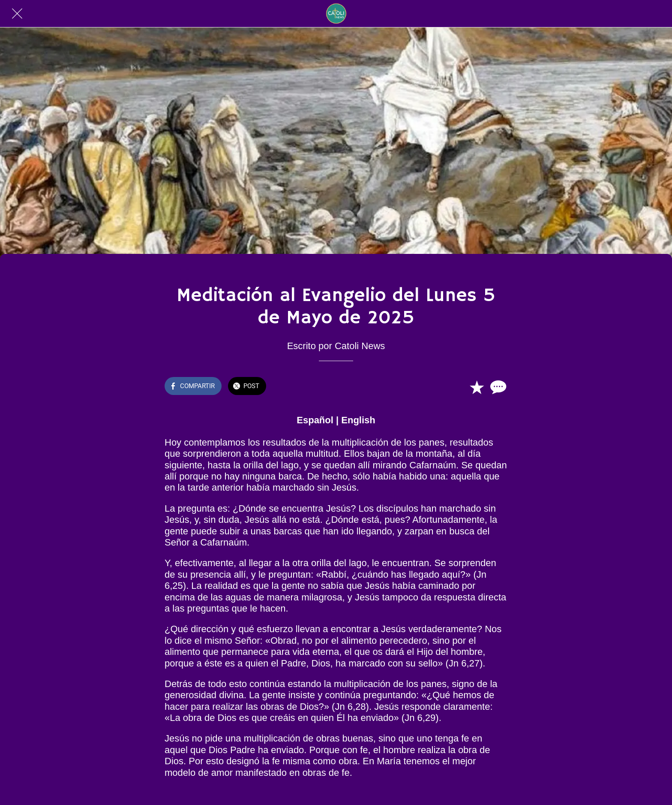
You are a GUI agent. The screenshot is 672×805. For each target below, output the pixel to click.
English (358, 420)
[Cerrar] (17, 14)
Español (315, 420)
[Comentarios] (497, 387)
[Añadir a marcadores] (477, 387)
